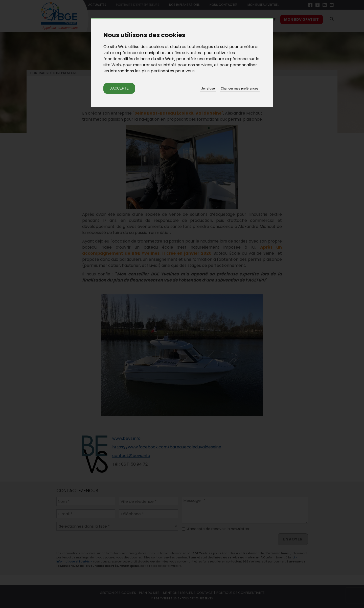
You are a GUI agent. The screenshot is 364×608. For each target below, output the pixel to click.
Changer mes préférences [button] (240, 88)
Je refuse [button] (208, 88)
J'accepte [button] (119, 88)
